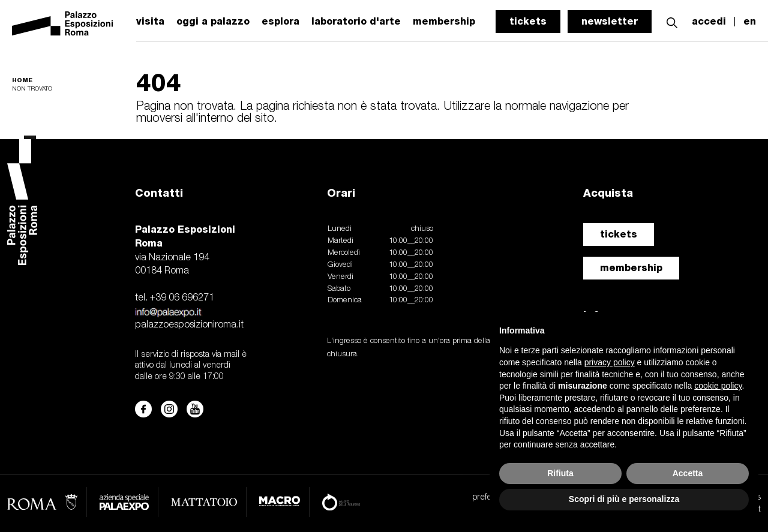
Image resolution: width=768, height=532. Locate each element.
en (750, 22)
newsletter (610, 21)
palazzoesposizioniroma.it (189, 325)
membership (631, 268)
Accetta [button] (688, 473)
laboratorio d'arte (356, 22)
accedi (709, 22)
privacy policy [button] (610, 362)
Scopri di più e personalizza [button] (624, 499)
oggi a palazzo (213, 22)
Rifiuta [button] (560, 473)
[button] (672, 21)
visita (150, 22)
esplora (280, 22)
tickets (528, 21)
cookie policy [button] (718, 386)
